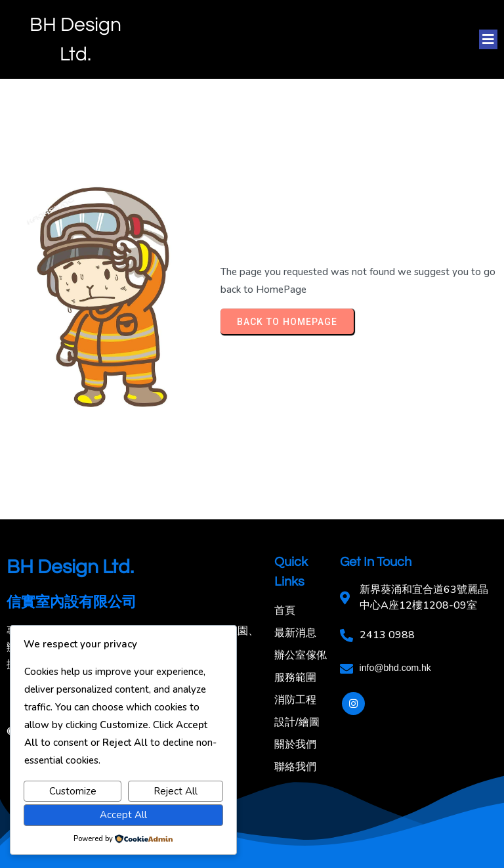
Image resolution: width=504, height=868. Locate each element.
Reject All (176, 791)
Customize (73, 791)
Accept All (123, 815)
